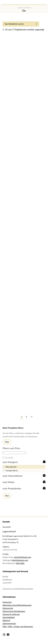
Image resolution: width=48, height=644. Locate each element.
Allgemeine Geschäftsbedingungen (17, 605)
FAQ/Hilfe (20, 563)
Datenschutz (8, 608)
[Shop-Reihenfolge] (21, 24)
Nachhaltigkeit (9, 617)
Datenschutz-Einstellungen (14, 611)
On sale (9, 458)
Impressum (7, 602)
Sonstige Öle (12, 470)
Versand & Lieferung (11, 614)
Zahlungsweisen (9, 623)
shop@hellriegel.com (22, 557)
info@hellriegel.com (20, 560)
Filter (7, 442)
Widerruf (6, 620)
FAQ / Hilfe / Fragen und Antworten (18, 626)
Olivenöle (11, 467)
